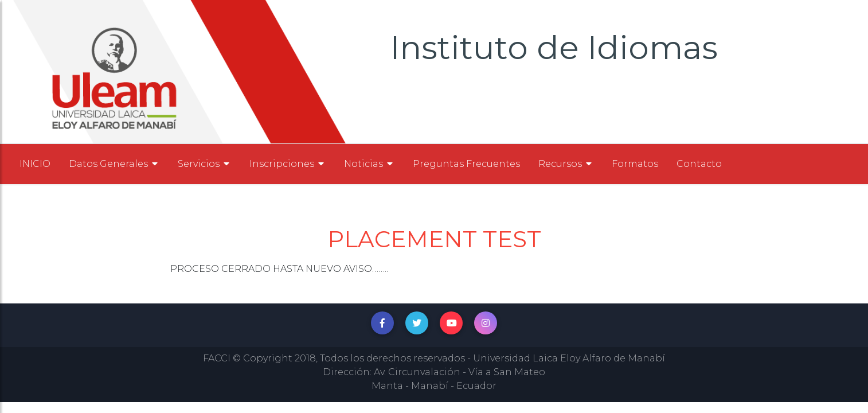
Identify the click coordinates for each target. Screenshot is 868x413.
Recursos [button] (566, 164)
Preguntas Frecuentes (466, 164)
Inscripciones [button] (288, 164)
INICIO (35, 164)
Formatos (635, 164)
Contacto (699, 164)
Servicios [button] (204, 164)
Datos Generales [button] (114, 164)
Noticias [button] (369, 164)
